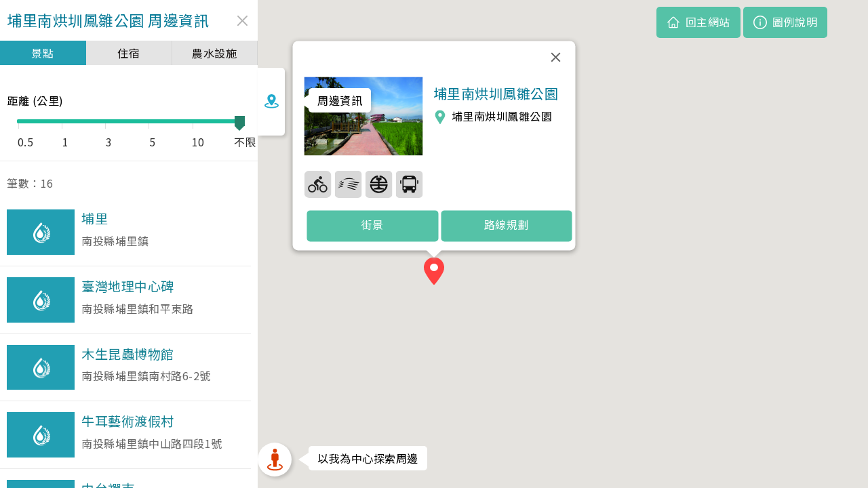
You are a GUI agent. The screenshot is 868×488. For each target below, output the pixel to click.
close (229, 21)
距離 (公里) (35, 100)
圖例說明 (795, 22)
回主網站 (708, 22)
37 (410, 184)
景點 (40, 53)
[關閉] (556, 57)
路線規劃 (507, 225)
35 (349, 184)
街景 (373, 225)
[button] (434, 273)
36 (379, 184)
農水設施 (203, 53)
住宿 (122, 53)
